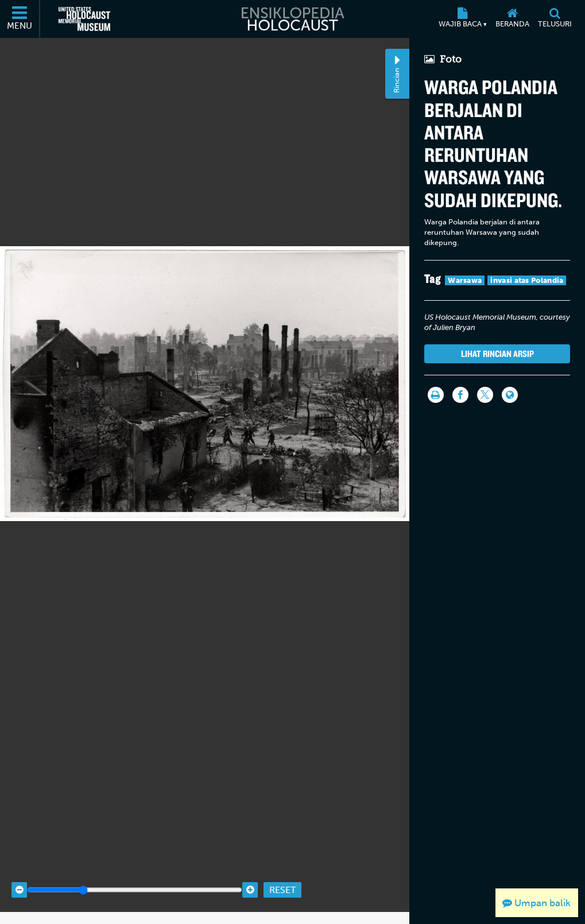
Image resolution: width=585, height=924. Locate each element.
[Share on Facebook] (460, 395)
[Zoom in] (250, 878)
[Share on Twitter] (485, 395)
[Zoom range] (135, 878)
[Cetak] (436, 395)
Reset (282, 878)
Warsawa (465, 280)
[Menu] (20, 19)
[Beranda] (512, 19)
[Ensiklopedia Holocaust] (292, 19)
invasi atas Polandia (527, 280)
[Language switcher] (510, 395)
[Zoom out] (19, 878)
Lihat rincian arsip (497, 354)
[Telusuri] (555, 19)
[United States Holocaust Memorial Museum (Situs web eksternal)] (84, 19)
